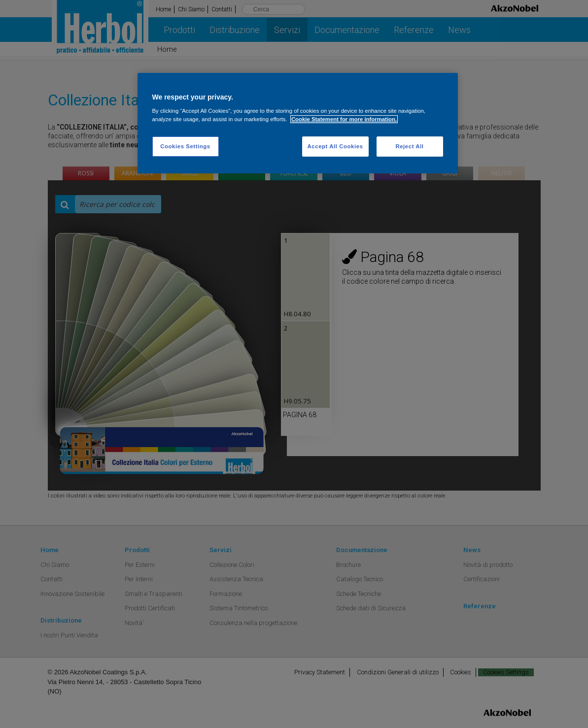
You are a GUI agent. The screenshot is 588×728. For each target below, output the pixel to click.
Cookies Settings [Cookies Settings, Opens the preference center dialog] (185, 146)
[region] (298, 123)
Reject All (409, 146)
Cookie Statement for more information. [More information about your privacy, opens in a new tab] (344, 119)
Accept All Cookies (335, 146)
